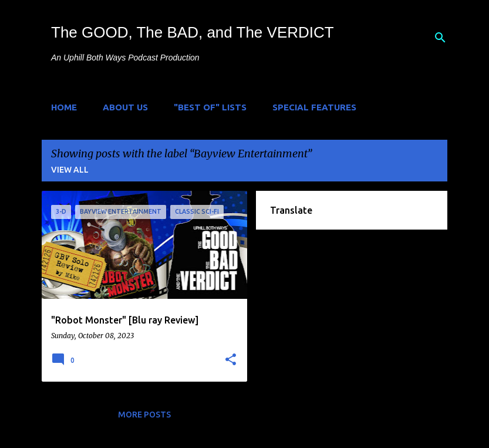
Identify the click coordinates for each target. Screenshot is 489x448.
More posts (144, 415)
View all (70, 170)
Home (64, 107)
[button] (231, 360)
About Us (125, 107)
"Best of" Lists (210, 107)
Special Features (314, 107)
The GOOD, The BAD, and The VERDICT (193, 32)
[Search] (440, 38)
